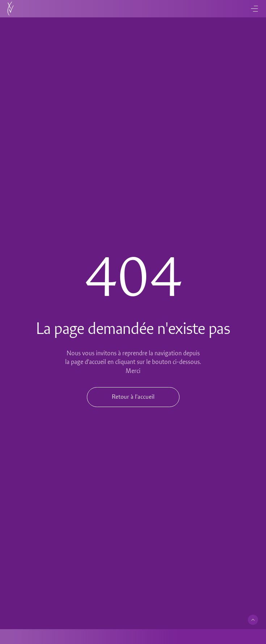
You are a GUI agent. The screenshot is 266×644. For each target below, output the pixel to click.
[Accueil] (10, 9)
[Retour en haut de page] (253, 620)
